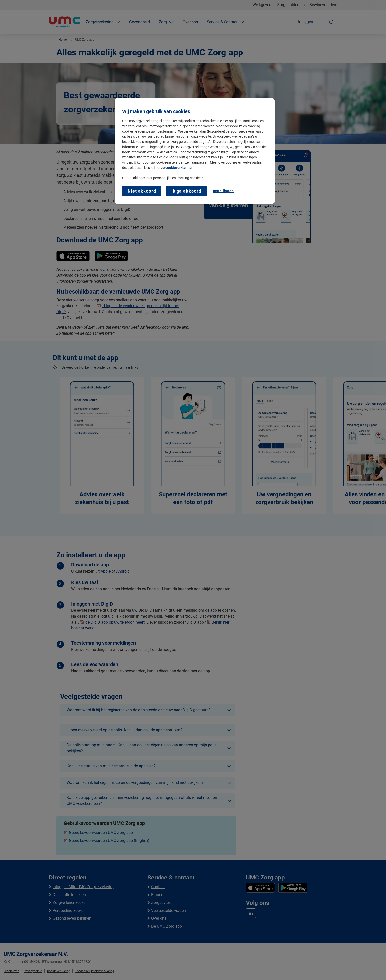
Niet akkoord (142, 191)
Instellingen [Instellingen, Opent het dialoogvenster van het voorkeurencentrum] (223, 191)
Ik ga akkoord (186, 191)
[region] (195, 151)
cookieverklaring (178, 168)
